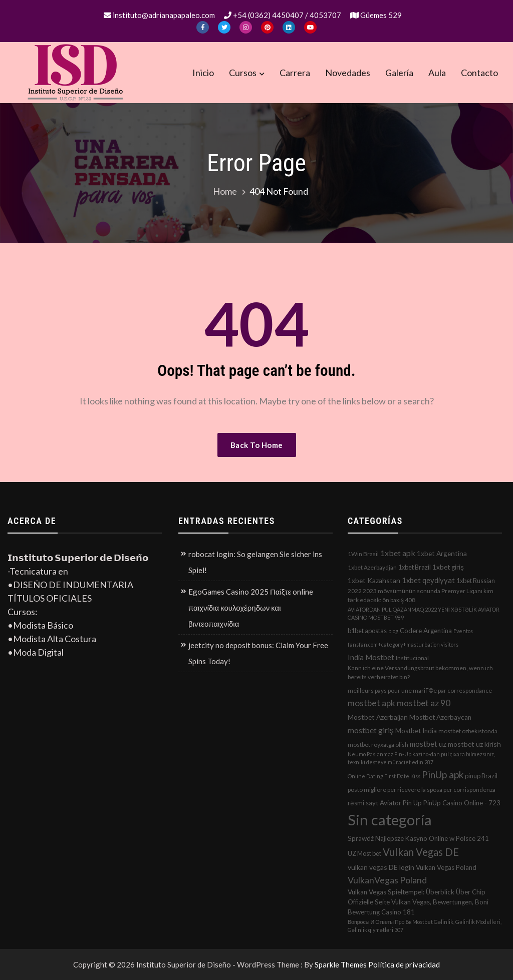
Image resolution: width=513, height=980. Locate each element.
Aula (437, 73)
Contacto (479, 73)
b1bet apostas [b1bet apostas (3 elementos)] (367, 631)
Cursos (243, 73)
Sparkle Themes (341, 964)
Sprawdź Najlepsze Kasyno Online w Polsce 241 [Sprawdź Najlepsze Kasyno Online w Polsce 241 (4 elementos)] (418, 838)
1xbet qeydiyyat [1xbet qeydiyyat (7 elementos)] (428, 580)
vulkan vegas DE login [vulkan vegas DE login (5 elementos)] (381, 867)
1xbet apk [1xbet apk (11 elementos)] (398, 553)
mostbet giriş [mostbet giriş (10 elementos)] (371, 730)
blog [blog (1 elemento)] (393, 631)
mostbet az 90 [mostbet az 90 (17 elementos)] (424, 703)
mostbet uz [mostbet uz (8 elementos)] (428, 744)
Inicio (203, 73)
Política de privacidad (404, 964)
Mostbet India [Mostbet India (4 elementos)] (416, 731)
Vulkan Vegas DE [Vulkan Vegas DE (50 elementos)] (421, 852)
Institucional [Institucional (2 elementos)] (412, 658)
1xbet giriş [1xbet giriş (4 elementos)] (448, 567)
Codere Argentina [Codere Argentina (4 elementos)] (426, 631)
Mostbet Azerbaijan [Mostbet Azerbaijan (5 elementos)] (378, 717)
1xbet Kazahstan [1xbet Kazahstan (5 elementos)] (374, 580)
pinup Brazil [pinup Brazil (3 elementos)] (481, 776)
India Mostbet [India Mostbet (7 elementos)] (371, 657)
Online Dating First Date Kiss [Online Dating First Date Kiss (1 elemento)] (384, 776)
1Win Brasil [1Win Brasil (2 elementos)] (363, 554)
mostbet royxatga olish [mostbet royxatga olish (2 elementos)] (378, 745)
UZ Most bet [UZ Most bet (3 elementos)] (364, 853)
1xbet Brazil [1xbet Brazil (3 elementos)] (415, 567)
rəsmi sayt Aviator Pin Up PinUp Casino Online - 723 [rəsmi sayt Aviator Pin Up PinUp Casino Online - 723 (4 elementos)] (424, 803)
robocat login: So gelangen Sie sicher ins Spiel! (255, 562)
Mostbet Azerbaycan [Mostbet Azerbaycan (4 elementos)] (440, 717)
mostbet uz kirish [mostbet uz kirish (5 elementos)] (474, 744)
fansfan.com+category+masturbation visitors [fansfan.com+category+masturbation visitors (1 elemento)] (403, 644)
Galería (399, 73)
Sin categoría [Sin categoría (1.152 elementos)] (390, 820)
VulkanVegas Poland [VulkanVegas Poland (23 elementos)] (387, 880)
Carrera (295, 73)
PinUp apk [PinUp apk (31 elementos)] (443, 775)
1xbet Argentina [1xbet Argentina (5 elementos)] (442, 553)
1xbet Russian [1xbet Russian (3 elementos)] (476, 581)
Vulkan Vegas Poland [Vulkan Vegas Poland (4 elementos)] (446, 867)
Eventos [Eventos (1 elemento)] (463, 631)
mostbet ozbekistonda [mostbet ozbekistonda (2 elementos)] (468, 731)
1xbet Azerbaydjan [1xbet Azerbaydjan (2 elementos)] (372, 567)
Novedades (348, 73)
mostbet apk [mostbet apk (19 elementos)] (371, 703)
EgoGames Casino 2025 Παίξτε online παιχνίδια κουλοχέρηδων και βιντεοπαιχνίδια (251, 608)
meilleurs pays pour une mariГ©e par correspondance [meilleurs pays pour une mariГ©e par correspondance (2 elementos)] (420, 690)
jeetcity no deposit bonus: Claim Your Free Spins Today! (258, 653)
